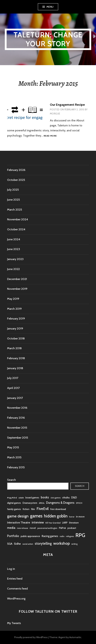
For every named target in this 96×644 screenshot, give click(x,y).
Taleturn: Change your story (48, 39)
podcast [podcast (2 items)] (72, 528)
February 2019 (16, 319)
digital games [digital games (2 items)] (14, 503)
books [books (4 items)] (45, 497)
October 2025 (16, 180)
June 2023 (14, 249)
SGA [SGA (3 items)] (10, 544)
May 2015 (13, 447)
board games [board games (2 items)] (32, 498)
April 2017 (13, 388)
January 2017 (15, 398)
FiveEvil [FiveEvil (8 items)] (43, 509)
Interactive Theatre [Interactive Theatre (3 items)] (19, 523)
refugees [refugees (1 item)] (70, 536)
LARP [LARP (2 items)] (65, 523)
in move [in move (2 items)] (80, 517)
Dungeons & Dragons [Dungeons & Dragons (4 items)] (60, 503)
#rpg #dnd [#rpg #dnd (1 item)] (12, 498)
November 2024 (18, 219)
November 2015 (17, 428)
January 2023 (15, 259)
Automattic (75, 637)
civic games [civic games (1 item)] (56, 498)
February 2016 (16, 418)
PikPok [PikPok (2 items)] (62, 528)
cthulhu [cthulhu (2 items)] (66, 498)
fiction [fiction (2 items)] (26, 509)
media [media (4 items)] (11, 528)
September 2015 (18, 438)
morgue (55, 114)
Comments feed (17, 589)
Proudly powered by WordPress (31, 637)
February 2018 (16, 358)
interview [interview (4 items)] (38, 522)
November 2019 (17, 289)
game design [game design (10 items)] (18, 516)
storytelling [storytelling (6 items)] (43, 544)
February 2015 (16, 467)
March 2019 (14, 309)
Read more (50, 136)
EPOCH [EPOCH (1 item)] (79, 503)
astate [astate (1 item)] (21, 498)
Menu (50, 7)
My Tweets (14, 623)
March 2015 (14, 457)
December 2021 (17, 279)
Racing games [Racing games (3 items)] (50, 536)
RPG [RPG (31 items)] (80, 535)
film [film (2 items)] (33, 509)
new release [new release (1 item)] (23, 528)
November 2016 (17, 408)
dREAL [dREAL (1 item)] (42, 503)
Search (11, 480)
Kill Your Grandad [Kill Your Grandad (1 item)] (53, 523)
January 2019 (15, 328)
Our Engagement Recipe (67, 105)
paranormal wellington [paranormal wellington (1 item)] (47, 528)
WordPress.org (16, 599)
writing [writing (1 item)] (74, 544)
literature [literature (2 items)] (74, 523)
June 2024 (14, 239)
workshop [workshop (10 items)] (62, 543)
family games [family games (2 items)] (14, 509)
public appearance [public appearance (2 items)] (30, 536)
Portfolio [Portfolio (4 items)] (13, 536)
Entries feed (15, 579)
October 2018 (16, 338)
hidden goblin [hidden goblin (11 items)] (56, 516)
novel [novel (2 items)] (33, 528)
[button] (25, 114)
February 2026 (16, 170)
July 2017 (13, 378)
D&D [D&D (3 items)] (74, 497)
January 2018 (15, 368)
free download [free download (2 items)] (58, 509)
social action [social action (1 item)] (28, 544)
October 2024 (16, 229)
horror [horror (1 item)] (72, 517)
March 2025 (15, 210)
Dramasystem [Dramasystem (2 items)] (30, 503)
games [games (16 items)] (36, 516)
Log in (11, 569)
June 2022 (13, 269)
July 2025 (13, 190)
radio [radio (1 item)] (62, 536)
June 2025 (13, 200)
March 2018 (14, 348)
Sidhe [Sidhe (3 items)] (17, 544)
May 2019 (13, 299)
